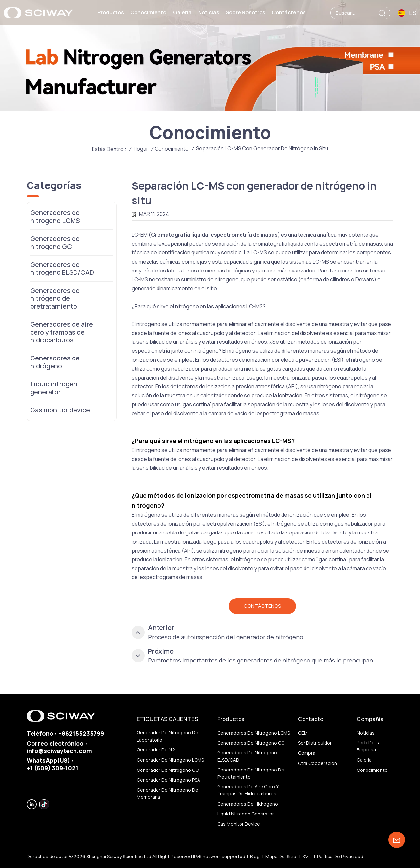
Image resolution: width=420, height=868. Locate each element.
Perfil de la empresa (369, 746)
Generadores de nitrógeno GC (55, 242)
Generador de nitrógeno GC (168, 770)
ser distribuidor (315, 743)
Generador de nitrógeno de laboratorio (168, 736)
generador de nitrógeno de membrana (168, 793)
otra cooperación (317, 763)
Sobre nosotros (246, 12)
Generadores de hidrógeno (55, 362)
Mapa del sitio (281, 856)
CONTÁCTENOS (262, 606)
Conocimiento (148, 12)
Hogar (141, 149)
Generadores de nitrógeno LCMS (55, 217)
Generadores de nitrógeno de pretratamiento (55, 298)
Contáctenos (289, 12)
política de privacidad (340, 856)
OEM (303, 733)
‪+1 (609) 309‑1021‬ (52, 768)
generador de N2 (156, 750)
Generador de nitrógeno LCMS (170, 760)
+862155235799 (81, 733)
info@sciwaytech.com (59, 751)
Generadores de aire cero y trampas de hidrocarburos (62, 332)
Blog (255, 856)
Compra (307, 753)
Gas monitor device (60, 410)
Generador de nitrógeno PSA (168, 780)
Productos (111, 12)
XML (307, 856)
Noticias (209, 12)
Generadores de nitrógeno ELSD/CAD (62, 268)
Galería (182, 12)
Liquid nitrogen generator (54, 388)
